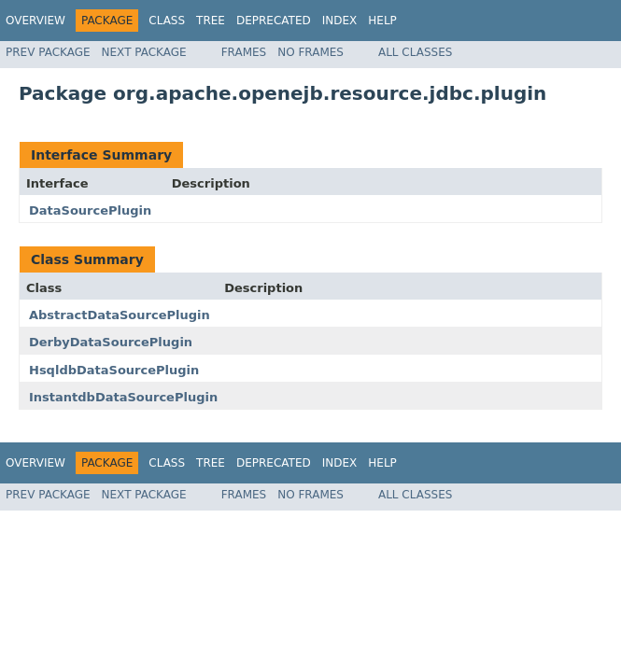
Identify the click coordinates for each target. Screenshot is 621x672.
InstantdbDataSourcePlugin (123, 397)
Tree (211, 21)
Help (382, 21)
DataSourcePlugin (90, 210)
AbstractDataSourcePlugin (120, 315)
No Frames (310, 52)
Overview (35, 21)
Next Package (144, 52)
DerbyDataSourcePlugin (111, 342)
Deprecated (274, 21)
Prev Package (48, 52)
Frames (244, 52)
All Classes (415, 52)
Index (340, 21)
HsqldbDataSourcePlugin (114, 370)
